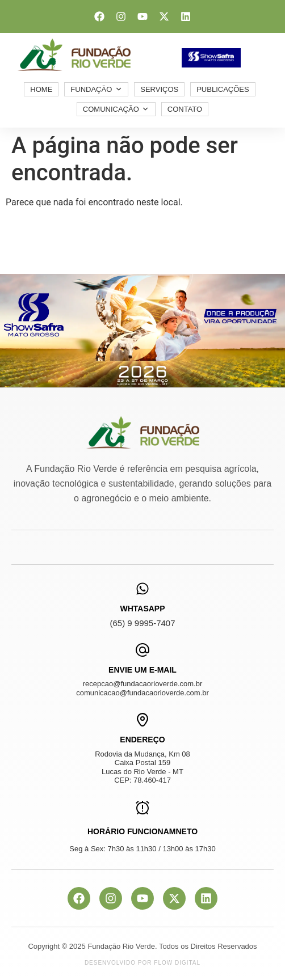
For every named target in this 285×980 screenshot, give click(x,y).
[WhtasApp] (142, 589)
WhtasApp (142, 609)
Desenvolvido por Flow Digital (142, 963)
